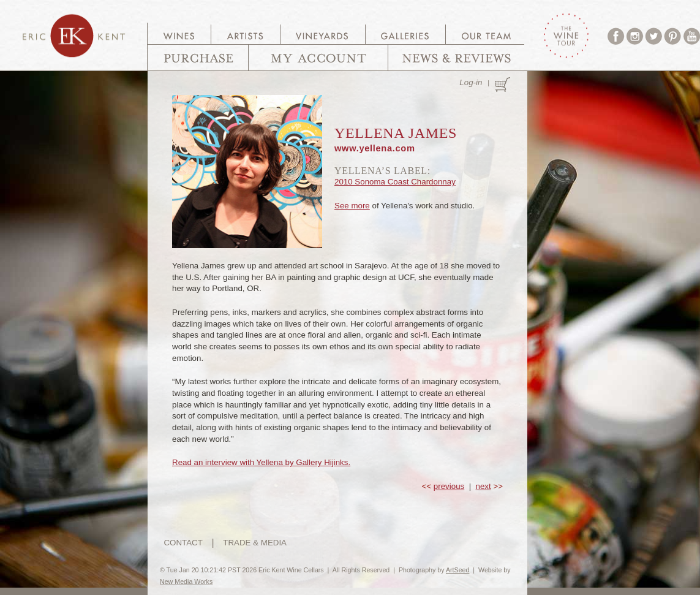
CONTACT (183, 543)
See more (352, 206)
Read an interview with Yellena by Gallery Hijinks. (261, 462)
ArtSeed (458, 570)
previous (449, 486)
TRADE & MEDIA (255, 543)
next (484, 486)
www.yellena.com (375, 148)
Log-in (471, 82)
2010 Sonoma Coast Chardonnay (395, 182)
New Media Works (186, 582)
